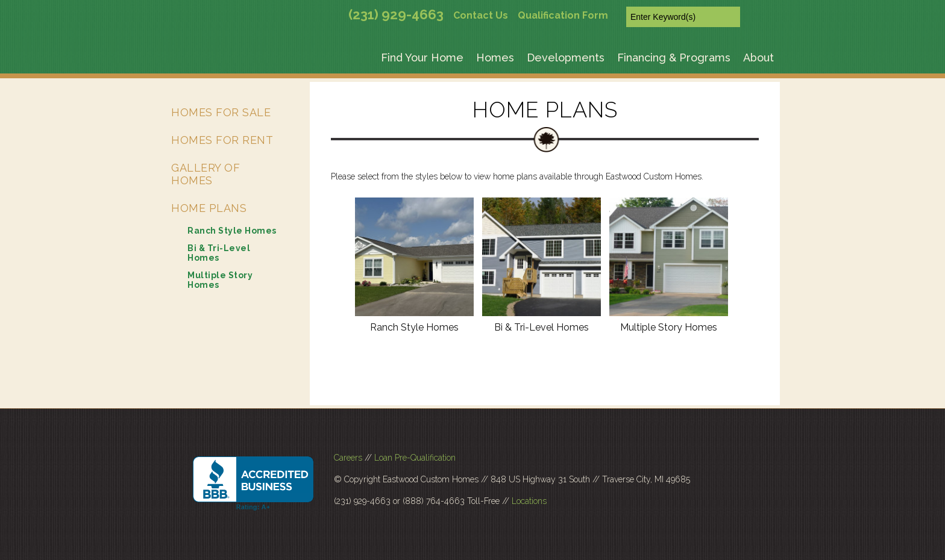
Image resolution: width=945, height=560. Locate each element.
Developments (566, 58)
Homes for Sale (221, 112)
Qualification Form (563, 15)
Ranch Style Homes (414, 327)
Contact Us (481, 15)
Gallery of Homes (206, 174)
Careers (348, 458)
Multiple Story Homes (669, 327)
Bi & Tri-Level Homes (542, 327)
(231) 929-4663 (396, 14)
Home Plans (209, 208)
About (758, 58)
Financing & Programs (674, 58)
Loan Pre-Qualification (415, 458)
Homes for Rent (222, 140)
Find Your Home (422, 58)
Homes (495, 58)
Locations (529, 501)
